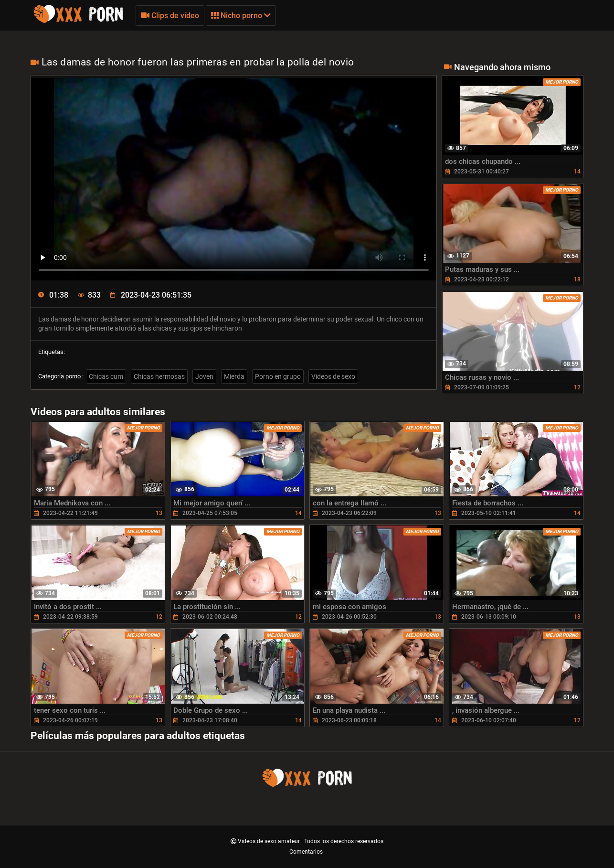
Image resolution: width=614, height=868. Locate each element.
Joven (204, 376)
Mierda (234, 376)
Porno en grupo (278, 376)
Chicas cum (106, 376)
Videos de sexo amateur (270, 841)
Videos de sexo (333, 376)
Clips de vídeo (170, 16)
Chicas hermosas (159, 376)
